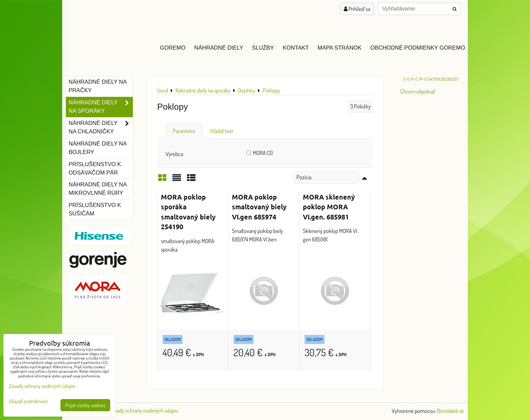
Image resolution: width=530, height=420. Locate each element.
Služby (263, 48)
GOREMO (173, 48)
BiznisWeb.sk (451, 411)
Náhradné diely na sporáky (101, 107)
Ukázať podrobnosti (28, 401)
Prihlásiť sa (357, 9)
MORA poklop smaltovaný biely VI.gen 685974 (259, 207)
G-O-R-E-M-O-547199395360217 (431, 79)
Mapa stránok (340, 48)
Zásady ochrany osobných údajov (144, 410)
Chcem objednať (418, 91)
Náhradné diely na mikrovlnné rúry (98, 189)
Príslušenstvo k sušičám (95, 209)
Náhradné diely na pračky (98, 86)
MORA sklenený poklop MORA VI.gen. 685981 (329, 207)
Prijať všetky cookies (85, 405)
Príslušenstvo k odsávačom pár (95, 168)
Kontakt (296, 48)
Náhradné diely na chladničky (101, 128)
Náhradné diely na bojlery (98, 148)
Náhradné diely (219, 48)
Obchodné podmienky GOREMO (418, 48)
